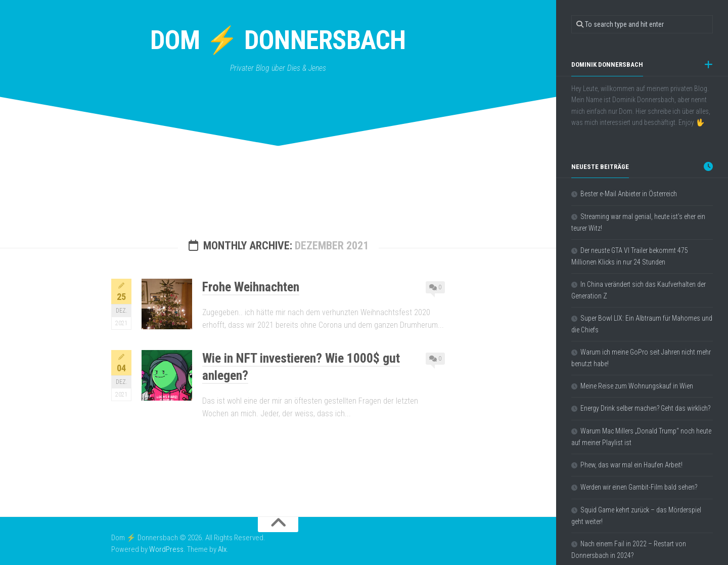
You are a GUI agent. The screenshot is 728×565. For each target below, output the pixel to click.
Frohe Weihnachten (251, 287)
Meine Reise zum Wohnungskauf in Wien (637, 386)
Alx (222, 549)
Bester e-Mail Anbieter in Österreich (629, 194)
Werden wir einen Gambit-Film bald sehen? (639, 487)
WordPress (166, 549)
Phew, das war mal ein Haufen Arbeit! (631, 465)
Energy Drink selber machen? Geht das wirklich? (645, 408)
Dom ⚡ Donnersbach (278, 40)
